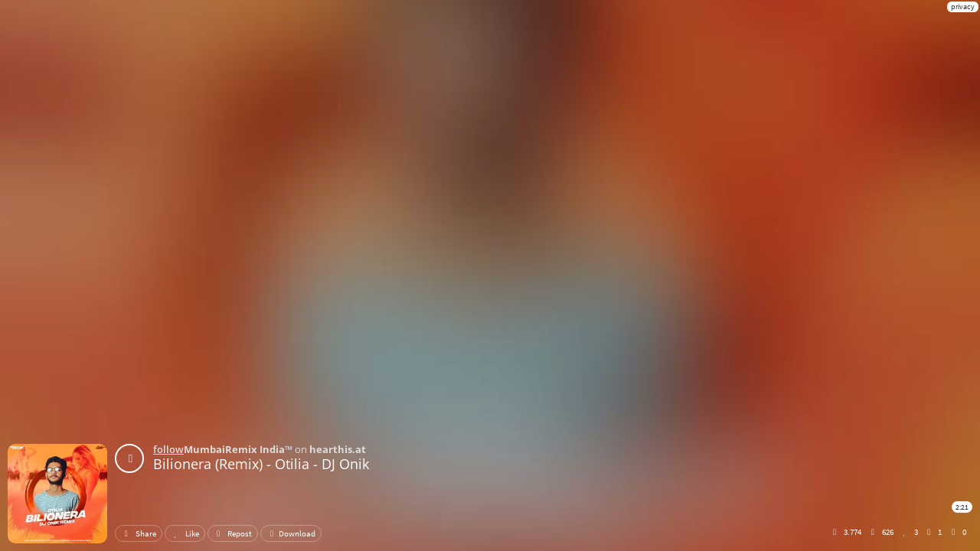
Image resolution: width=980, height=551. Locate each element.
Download (291, 533)
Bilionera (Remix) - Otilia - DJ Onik (261, 464)
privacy (963, 7)
